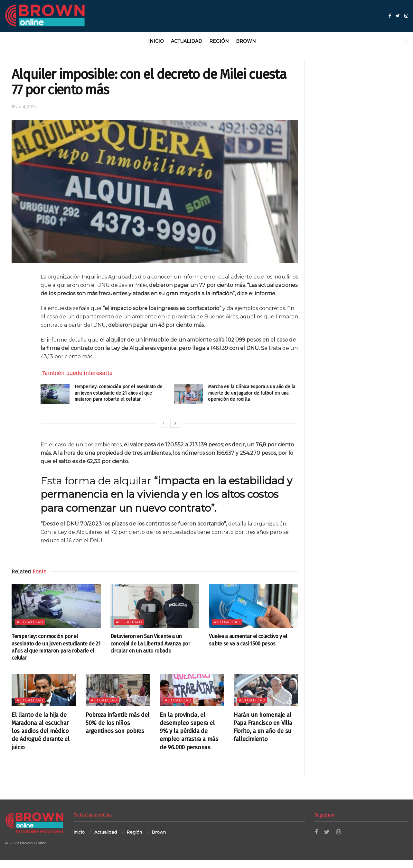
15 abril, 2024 (24, 106)
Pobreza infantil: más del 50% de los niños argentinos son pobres (117, 723)
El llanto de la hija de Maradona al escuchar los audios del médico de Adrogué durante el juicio (40, 731)
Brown (246, 41)
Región (219, 41)
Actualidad (187, 41)
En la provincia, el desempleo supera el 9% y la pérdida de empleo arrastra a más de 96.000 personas (189, 731)
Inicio (156, 41)
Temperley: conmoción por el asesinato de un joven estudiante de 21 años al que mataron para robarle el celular (118, 393)
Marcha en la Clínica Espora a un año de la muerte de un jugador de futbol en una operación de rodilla (252, 393)
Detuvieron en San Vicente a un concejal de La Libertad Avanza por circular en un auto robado (150, 644)
